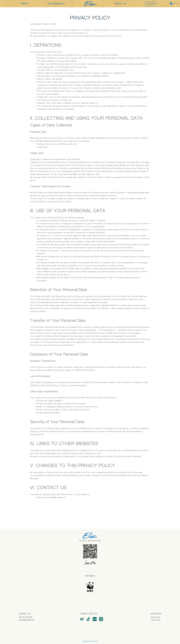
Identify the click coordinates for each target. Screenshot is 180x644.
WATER (25, 4)
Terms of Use (155, 620)
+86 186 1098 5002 (26, 617)
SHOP (151, 4)
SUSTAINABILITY (56, 4)
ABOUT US (120, 4)
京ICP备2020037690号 (90, 641)
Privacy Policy (156, 617)
